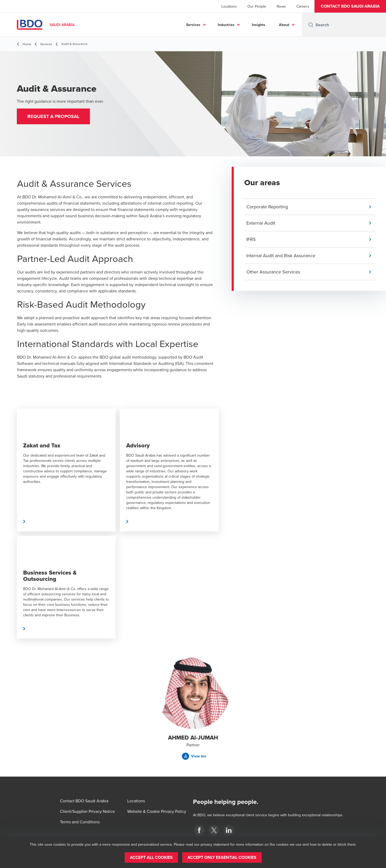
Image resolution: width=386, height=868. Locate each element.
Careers (303, 6)
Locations (229, 6)
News (281, 6)
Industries (226, 25)
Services (193, 25)
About (284, 25)
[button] (350, 6)
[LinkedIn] (229, 830)
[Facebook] (199, 830)
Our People (257, 6)
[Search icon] (311, 25)
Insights (259, 25)
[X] (214, 830)
